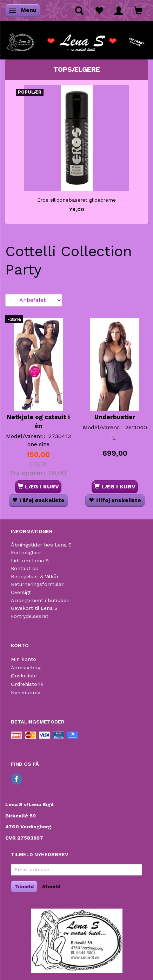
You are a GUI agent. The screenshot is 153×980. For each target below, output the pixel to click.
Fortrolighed (26, 552)
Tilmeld (24, 886)
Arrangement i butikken (40, 600)
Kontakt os (25, 568)
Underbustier (115, 417)
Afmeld (51, 886)
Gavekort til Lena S (34, 608)
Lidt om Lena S (30, 561)
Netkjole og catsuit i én (38, 421)
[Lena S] (76, 40)
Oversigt (21, 592)
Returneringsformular (37, 584)
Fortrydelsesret (30, 616)
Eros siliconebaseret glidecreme (76, 200)
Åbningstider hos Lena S (41, 545)
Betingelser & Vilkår (35, 576)
